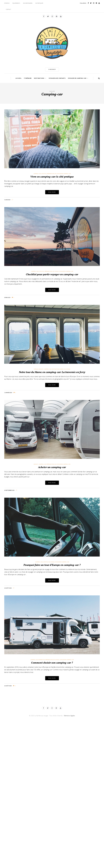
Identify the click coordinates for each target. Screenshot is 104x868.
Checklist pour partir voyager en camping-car (52, 275)
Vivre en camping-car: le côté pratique (52, 177)
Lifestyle (44, 174)
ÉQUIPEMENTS (16, 3)
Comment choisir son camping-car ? (52, 663)
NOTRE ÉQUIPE (39, 3)
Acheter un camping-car (52, 467)
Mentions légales (69, 716)
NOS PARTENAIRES (28, 3)
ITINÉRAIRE (28, 78)
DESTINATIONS (39, 78)
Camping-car (37, 174)
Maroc (62, 369)
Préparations (51, 174)
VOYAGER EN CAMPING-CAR (77, 78)
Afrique (36, 369)
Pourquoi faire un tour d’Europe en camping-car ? (52, 565)
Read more (52, 192)
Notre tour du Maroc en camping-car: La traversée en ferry (52, 372)
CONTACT (8, 9)
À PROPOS (7, 3)
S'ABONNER (52, 69)
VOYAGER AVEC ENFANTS (57, 78)
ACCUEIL (19, 78)
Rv (56, 174)
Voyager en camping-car (64, 174)
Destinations (56, 369)
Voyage (57, 271)
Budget (41, 369)
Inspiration (41, 660)
